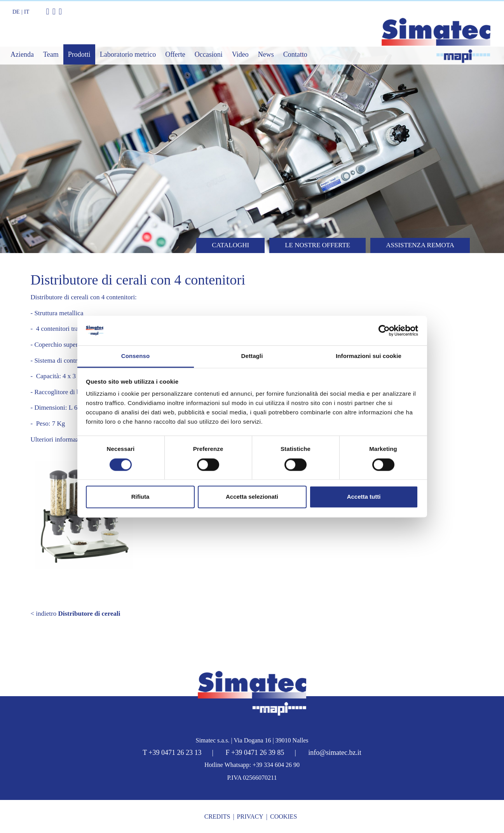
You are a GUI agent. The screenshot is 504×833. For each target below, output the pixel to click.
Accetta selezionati (252, 497)
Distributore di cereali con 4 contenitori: (84, 297)
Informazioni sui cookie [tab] (369, 356)
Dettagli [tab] (252, 356)
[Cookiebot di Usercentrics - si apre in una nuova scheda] (384, 330)
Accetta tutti (364, 497)
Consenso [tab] (135, 356)
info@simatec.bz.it (335, 753)
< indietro (76, 614)
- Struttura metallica (57, 313)
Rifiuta (140, 497)
